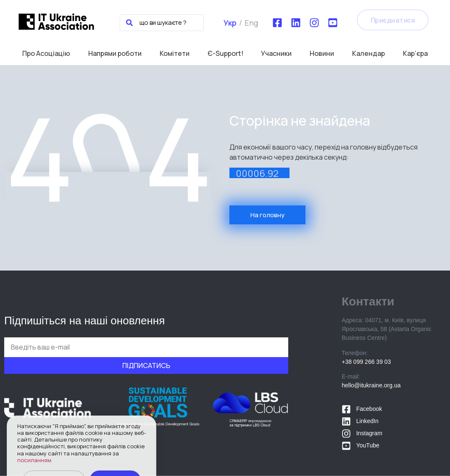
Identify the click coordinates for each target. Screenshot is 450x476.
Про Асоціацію (46, 53)
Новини (322, 53)
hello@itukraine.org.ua (371, 385)
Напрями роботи (115, 53)
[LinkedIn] (296, 23)
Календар (368, 53)
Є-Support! (225, 53)
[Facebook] (277, 23)
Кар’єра (415, 53)
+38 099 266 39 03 (366, 362)
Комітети (175, 53)
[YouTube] (333, 23)
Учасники (276, 53)
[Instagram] (314, 23)
